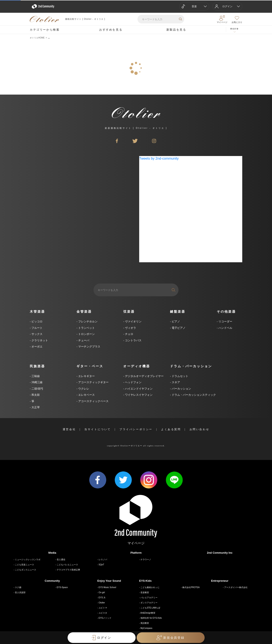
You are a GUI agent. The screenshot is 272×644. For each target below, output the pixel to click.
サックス (37, 334)
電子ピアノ (178, 328)
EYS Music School (107, 587)
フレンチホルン (87, 321)
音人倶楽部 (20, 592)
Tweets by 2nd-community (159, 158)
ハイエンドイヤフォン (138, 389)
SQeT (101, 565)
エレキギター (86, 376)
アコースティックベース (93, 401)
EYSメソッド (105, 618)
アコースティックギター (93, 382)
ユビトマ (103, 608)
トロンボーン (86, 334)
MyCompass (146, 628)
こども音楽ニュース (24, 565)
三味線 (35, 376)
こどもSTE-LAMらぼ (150, 608)
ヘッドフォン (133, 382)
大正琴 (35, 407)
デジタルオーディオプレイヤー (144, 376)
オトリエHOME (37, 38)
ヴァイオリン (133, 321)
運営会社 (69, 429)
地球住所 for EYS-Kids (151, 618)
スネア (175, 382)
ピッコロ (37, 321)
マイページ (136, 543)
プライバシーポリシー (136, 429)
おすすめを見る (111, 30)
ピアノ (175, 321)
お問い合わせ (200, 429)
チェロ (129, 334)
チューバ (83, 340)
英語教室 (145, 623)
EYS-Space (62, 587)
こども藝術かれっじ (150, 587)
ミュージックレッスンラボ (28, 560)
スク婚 (18, 587)
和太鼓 (35, 395)
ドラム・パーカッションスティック (193, 395)
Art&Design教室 (148, 613)
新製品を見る (176, 30)
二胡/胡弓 (37, 389)
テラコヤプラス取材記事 (68, 570)
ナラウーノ (146, 560)
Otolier (102, 603)
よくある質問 (171, 429)
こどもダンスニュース (25, 570)
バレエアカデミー (149, 598)
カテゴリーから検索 (45, 30)
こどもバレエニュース (67, 565)
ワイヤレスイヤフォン (138, 395)
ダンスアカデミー (149, 603)
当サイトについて (98, 429)
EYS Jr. (102, 598)
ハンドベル (225, 328)
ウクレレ (83, 389)
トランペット (86, 328)
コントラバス (133, 340)
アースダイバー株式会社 (236, 587)
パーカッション (181, 389)
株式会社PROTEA (191, 587)
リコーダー (225, 321)
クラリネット (39, 340)
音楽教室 (145, 592)
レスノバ (103, 560)
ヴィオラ (130, 328)
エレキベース (86, 395)
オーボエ (37, 347)
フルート (37, 328)
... (49, 38)
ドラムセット (180, 376)
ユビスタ (103, 613)
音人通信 (61, 560)
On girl (102, 592)
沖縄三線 (37, 382)
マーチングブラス (89, 347)
